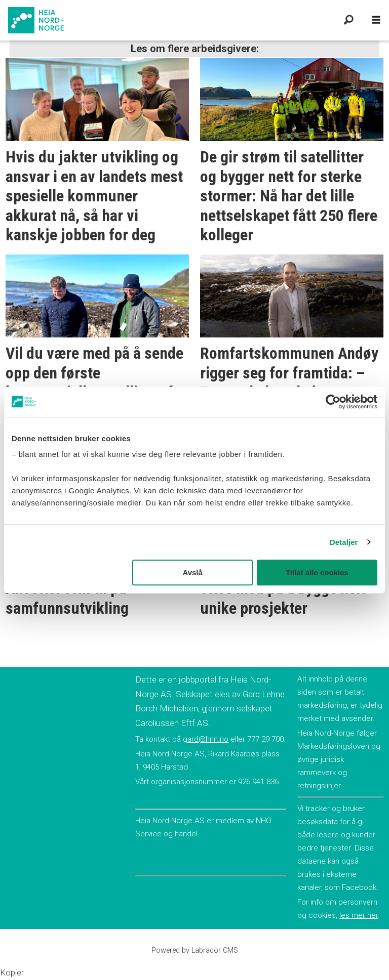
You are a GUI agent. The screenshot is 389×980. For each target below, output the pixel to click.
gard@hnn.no (206, 739)
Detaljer (344, 542)
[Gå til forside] (168, 20)
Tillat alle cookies (317, 572)
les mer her (359, 915)
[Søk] (348, 20)
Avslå (192, 572)
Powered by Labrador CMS (195, 950)
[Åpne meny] (376, 20)
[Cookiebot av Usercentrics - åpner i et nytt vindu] (333, 402)
